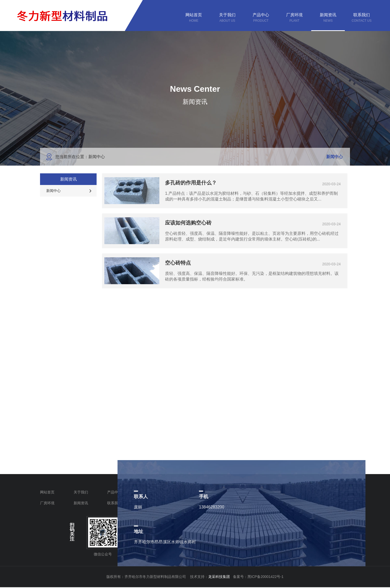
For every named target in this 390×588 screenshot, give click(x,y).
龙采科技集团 (221, 577)
